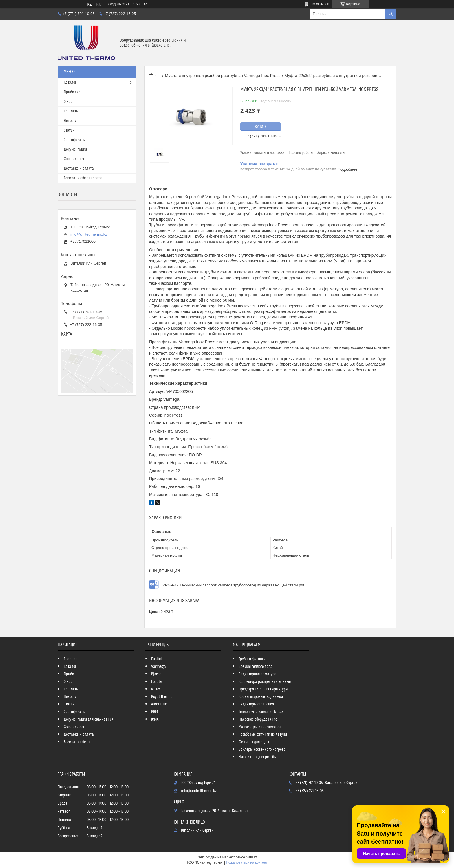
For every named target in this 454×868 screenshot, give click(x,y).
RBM (154, 712)
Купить (261, 127)
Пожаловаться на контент (247, 862)
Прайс (69, 674)
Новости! (71, 121)
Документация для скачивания (89, 719)
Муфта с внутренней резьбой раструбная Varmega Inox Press (223, 76)
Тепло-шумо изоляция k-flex (261, 712)
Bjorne (156, 674)
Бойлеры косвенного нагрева (262, 750)
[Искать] (391, 14)
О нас (68, 102)
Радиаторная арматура (258, 674)
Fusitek (157, 659)
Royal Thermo (162, 697)
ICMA (155, 719)
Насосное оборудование (258, 719)
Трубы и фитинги (252, 659)
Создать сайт (118, 4)
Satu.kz (252, 857)
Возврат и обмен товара (83, 178)
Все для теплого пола (256, 667)
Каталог (70, 83)
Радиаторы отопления (256, 704)
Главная (71, 659)
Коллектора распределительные (265, 682)
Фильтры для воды (254, 742)
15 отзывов (320, 4)
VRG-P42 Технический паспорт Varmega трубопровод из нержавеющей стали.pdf (233, 585)
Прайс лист (73, 92)
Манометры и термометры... (261, 727)
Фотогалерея (74, 159)
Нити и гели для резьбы (258, 757)
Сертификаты (75, 140)
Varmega (159, 667)
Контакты (71, 111)
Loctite (156, 682)
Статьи (69, 130)
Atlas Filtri (159, 704)
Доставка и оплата (79, 169)
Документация (75, 149)
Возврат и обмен (77, 742)
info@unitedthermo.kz (89, 234)
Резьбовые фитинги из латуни (263, 734)
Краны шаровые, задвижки (261, 697)
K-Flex (156, 689)
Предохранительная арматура (263, 689)
